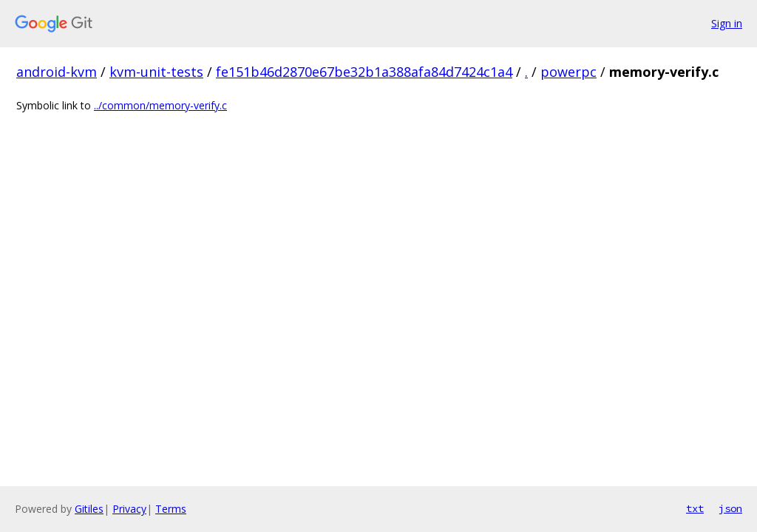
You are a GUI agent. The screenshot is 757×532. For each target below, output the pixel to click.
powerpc (568, 72)
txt (695, 508)
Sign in (727, 23)
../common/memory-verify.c (160, 105)
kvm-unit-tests (156, 72)
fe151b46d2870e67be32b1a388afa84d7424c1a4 (364, 72)
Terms (171, 509)
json (730, 508)
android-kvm (57, 72)
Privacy (129, 509)
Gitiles (89, 509)
